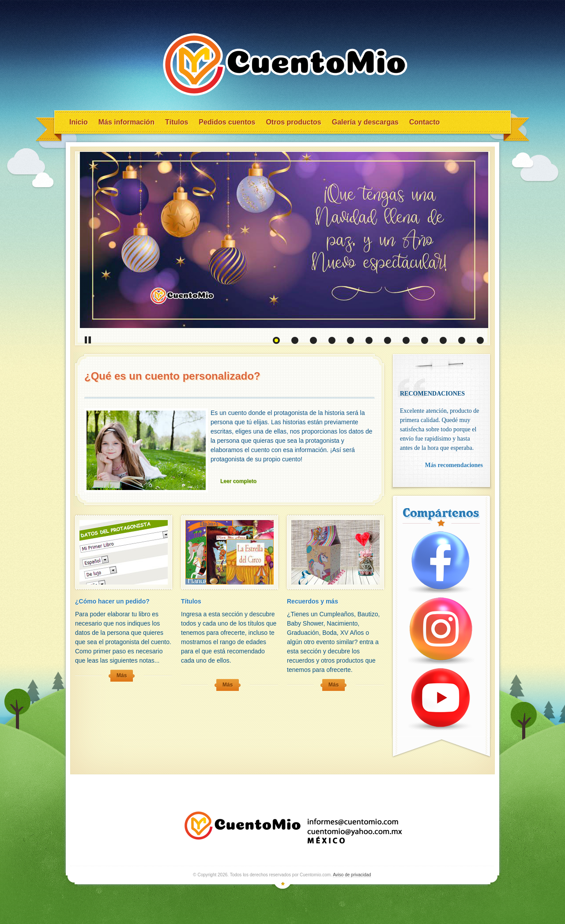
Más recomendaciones (454, 465)
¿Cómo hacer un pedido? (112, 601)
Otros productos (293, 122)
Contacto (424, 122)
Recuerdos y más (313, 601)
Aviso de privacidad (352, 875)
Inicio (79, 122)
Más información (126, 122)
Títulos (177, 122)
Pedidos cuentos (227, 122)
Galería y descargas (365, 122)
